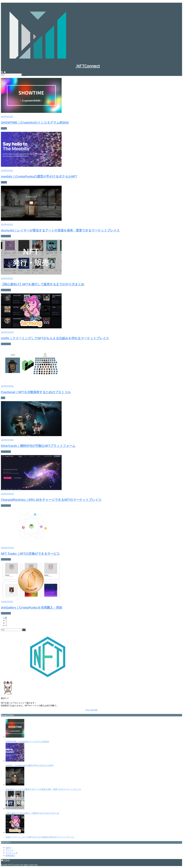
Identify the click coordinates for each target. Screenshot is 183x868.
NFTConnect (50, 66)
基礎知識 (10, 856)
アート (4, 128)
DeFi (3, 398)
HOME (5, 860)
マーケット (6, 236)
